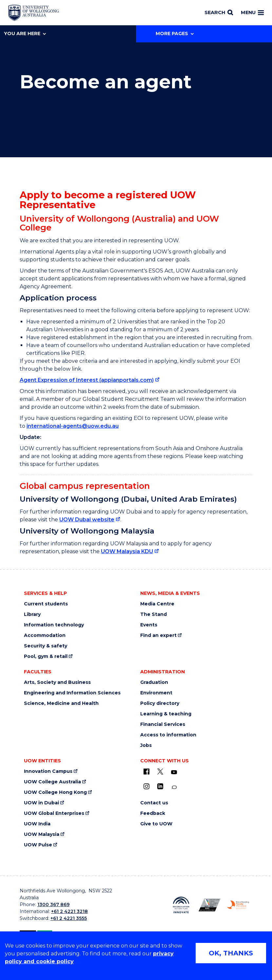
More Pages (175, 33)
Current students (46, 604)
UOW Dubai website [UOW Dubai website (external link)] (87, 520)
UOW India (37, 824)
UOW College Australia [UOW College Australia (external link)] (52, 782)
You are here (25, 33)
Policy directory (160, 703)
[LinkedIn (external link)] (160, 786)
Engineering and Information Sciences (72, 693)
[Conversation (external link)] (174, 787)
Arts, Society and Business (57, 682)
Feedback (153, 813)
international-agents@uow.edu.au (73, 426)
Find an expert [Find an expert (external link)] (158, 635)
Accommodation (45, 635)
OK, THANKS (231, 953)
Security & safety (46, 646)
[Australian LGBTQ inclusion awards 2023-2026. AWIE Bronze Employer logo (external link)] (210, 905)
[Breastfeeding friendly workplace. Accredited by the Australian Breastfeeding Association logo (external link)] (238, 905)
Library (32, 614)
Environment (156, 693)
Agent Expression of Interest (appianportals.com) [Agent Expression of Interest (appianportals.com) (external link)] (87, 380)
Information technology (54, 625)
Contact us (154, 803)
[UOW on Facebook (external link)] (146, 772)
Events (149, 625)
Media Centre (157, 604)
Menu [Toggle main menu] (252, 12)
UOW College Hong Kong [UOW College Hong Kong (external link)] (55, 792)
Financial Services (163, 724)
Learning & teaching (166, 714)
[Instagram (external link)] (146, 786)
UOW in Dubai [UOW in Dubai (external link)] (41, 803)
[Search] (219, 13)
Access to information (168, 735)
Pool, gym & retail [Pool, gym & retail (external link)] (46, 656)
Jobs (146, 745)
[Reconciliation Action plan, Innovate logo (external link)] (181, 905)
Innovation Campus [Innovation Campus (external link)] (48, 771)
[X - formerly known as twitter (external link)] (160, 772)
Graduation (154, 682)
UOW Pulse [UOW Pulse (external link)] (38, 845)
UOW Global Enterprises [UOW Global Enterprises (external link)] (54, 813)
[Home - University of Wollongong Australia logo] (34, 13)
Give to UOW (156, 824)
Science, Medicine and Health (61, 703)
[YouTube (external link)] (174, 773)
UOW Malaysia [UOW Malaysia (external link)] (42, 834)
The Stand (154, 614)
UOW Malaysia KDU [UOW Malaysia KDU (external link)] (127, 551)
